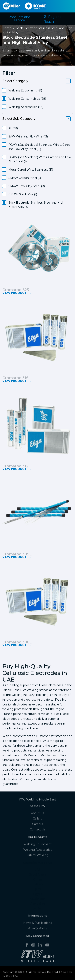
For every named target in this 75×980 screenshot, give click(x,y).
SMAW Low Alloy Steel (27, 186)
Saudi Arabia (38, 876)
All (13, 128)
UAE (37, 871)
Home (7, 28)
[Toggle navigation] (70, 5)
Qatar (37, 890)
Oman (38, 881)
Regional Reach (53, 19)
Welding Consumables (27, 99)
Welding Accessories (26, 107)
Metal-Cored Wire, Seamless (31, 170)
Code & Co (12, 977)
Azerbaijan (38, 905)
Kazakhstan (37, 900)
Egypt (37, 895)
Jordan (37, 909)
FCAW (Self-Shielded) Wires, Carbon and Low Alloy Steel (40, 159)
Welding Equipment (25, 90)
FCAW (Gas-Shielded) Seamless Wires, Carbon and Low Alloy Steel (40, 147)
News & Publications (37, 924)
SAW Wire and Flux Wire (28, 136)
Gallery (37, 820)
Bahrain (38, 885)
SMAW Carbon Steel (25, 178)
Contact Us (38, 830)
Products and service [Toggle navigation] (19, 19)
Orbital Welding (38, 856)
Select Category (15, 81)
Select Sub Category (19, 119)
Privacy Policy (37, 929)
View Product (14, 293)
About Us (37, 814)
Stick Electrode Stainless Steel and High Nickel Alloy (36, 205)
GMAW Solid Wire (23, 194)
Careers (37, 825)
